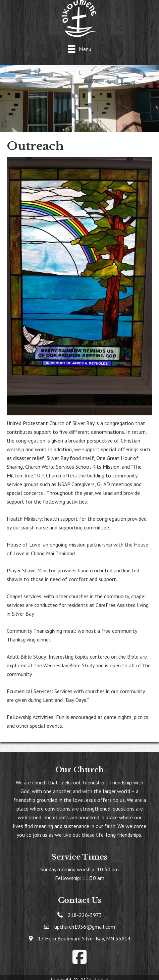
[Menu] (79, 49)
